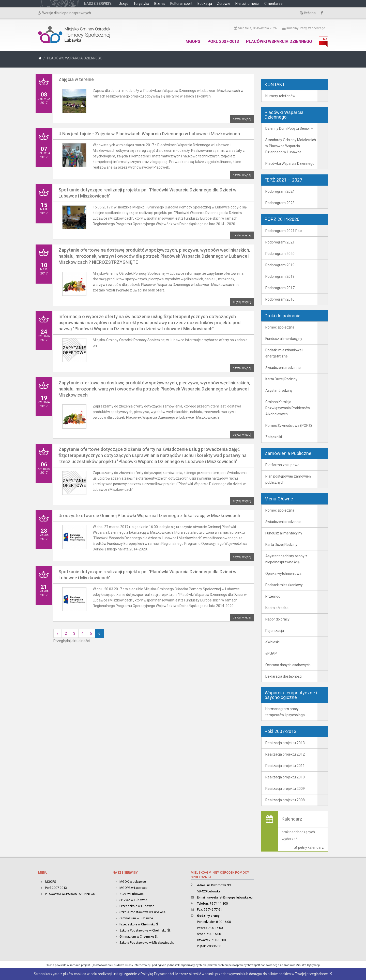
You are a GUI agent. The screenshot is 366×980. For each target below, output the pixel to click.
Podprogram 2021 (280, 242)
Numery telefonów (280, 96)
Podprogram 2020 (280, 254)
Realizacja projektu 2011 (285, 766)
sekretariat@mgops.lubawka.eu (230, 897)
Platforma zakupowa (282, 465)
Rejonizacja (275, 631)
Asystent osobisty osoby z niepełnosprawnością (286, 559)
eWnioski (272, 642)
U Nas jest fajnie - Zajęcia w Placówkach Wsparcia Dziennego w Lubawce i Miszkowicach (149, 134)
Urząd (124, 4)
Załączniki (274, 437)
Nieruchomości (247, 4)
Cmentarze (273, 4)
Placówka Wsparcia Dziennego (290, 164)
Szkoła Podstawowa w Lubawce (142, 912)
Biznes (160, 4)
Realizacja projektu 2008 (285, 800)
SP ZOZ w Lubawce (133, 900)
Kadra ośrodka (277, 608)
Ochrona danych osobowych (288, 665)
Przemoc (273, 596)
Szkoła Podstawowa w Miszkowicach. (147, 943)
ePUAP (271, 654)
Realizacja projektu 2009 (285, 789)
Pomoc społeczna (280, 327)
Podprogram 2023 (280, 203)
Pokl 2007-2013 (223, 42)
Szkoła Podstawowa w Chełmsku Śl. (145, 930)
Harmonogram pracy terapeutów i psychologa (285, 712)
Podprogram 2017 (280, 288)
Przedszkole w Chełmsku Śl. (139, 924)
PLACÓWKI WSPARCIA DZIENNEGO (279, 42)
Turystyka (141, 4)
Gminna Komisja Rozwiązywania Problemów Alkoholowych (288, 408)
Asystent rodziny (279, 390)
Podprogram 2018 (280, 276)
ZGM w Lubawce (132, 894)
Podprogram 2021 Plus (284, 231)
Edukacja (205, 4)
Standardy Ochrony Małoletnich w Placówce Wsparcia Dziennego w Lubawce (291, 146)
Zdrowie (224, 4)
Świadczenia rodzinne (283, 368)
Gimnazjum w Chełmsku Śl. (139, 936)
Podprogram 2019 (280, 265)
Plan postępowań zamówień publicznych (288, 479)
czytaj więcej (242, 119)
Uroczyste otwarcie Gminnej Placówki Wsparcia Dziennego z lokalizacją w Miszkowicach (149, 516)
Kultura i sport (181, 4)
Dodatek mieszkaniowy (284, 585)
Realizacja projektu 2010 (285, 777)
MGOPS (193, 42)
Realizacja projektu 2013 (285, 743)
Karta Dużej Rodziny (281, 379)
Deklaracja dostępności (284, 676)
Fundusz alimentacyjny (284, 339)
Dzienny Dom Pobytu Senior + (289, 128)
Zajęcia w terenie (76, 79)
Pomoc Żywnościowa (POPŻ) (289, 426)
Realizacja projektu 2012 (285, 754)
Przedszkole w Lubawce (137, 906)
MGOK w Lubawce (133, 882)
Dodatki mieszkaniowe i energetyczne (284, 353)
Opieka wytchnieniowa (283, 574)
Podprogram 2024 (280, 191)
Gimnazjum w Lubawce (136, 918)
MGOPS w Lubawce (133, 888)
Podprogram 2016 (280, 299)
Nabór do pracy (277, 619)
